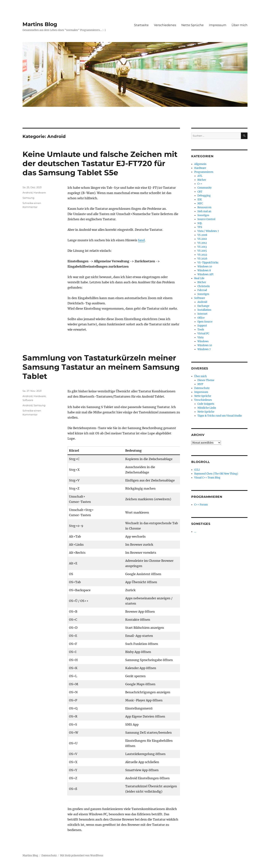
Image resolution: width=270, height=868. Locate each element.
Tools (201, 330)
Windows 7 (204, 349)
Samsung (28, 198)
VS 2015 (202, 251)
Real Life (199, 278)
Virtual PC (203, 334)
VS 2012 (202, 243)
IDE (200, 200)
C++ (200, 184)
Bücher (202, 180)
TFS (200, 227)
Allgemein (200, 164)
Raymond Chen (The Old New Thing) (216, 474)
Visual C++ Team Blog (207, 478)
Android (27, 193)
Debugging (204, 196)
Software (28, 400)
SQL (200, 223)
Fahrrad (202, 290)
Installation (204, 310)
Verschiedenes (165, 25)
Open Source (205, 322)
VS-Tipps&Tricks (208, 263)
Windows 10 (205, 267)
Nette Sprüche (192, 25)
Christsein (204, 286)
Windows (203, 341)
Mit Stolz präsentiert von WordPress (82, 856)
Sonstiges (203, 215)
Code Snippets (206, 404)
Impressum (218, 25)
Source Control (206, 219)
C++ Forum (201, 505)
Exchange (203, 306)
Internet (202, 314)
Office (201, 318)
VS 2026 (202, 259)
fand (141, 240)
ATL (200, 176)
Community (204, 188)
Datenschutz (202, 388)
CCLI (197, 470)
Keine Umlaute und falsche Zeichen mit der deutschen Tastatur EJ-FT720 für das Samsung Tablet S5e (100, 163)
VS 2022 (202, 255)
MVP (200, 384)
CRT (200, 192)
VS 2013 (202, 247)
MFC (200, 203)
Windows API (205, 274)
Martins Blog (40, 24)
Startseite (141, 25)
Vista (200, 337)
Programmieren (204, 172)
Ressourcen (204, 207)
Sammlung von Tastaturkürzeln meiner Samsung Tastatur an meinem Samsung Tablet (101, 367)
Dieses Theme (206, 380)
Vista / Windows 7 (208, 231)
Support (202, 326)
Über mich (240, 25)
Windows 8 (204, 270)
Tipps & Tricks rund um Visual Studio (220, 416)
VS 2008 (202, 235)
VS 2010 (202, 239)
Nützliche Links (207, 408)
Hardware (40, 193)
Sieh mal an (204, 211)
